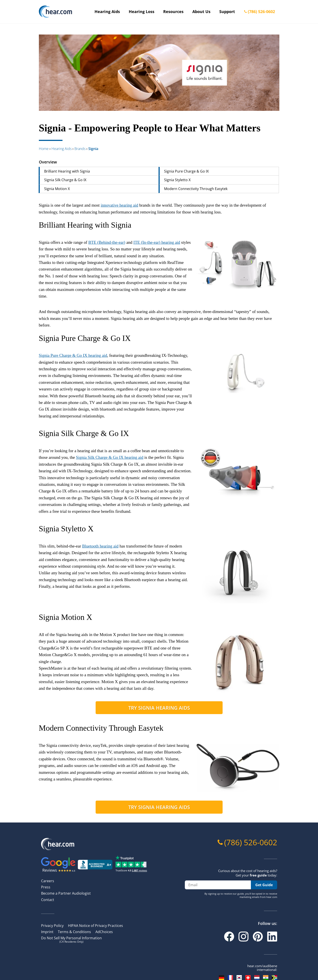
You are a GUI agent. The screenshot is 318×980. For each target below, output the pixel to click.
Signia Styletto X (177, 180)
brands (80, 149)
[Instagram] (243, 937)
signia (93, 149)
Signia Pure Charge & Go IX (186, 171)
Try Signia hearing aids (159, 708)
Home (44, 149)
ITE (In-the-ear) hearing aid (157, 242)
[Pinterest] (258, 937)
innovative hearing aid (119, 205)
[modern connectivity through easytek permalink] (37, 728)
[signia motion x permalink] (37, 617)
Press (46, 887)
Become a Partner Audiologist (66, 893)
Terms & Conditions (74, 932)
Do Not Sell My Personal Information (71, 939)
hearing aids (62, 149)
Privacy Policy (52, 926)
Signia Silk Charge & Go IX (65, 180)
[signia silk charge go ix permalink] (37, 433)
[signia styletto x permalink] (37, 529)
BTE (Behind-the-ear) (107, 242)
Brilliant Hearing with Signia (67, 171)
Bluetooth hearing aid (100, 546)
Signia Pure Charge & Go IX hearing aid (73, 355)
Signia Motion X (57, 189)
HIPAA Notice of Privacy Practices (96, 926)
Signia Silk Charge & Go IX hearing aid (110, 457)
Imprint (47, 932)
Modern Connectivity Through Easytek (196, 189)
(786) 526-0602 (261, 12)
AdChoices (104, 932)
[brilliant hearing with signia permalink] (37, 225)
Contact (48, 900)
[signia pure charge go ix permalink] (37, 338)
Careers (48, 881)
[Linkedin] (272, 937)
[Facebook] (229, 937)
